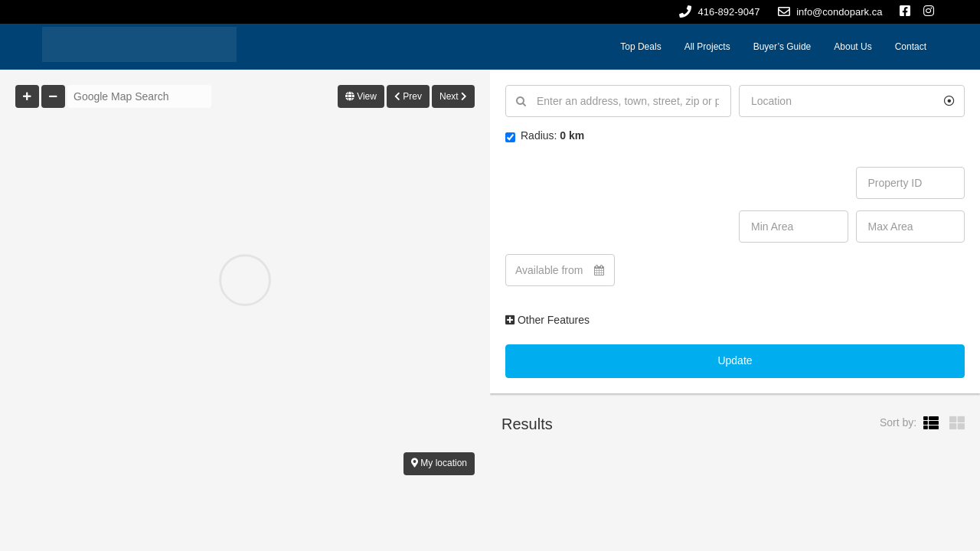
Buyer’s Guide (782, 47)
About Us (853, 47)
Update (735, 360)
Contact (911, 47)
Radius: (545, 136)
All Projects (707, 47)
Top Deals (640, 47)
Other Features (547, 320)
